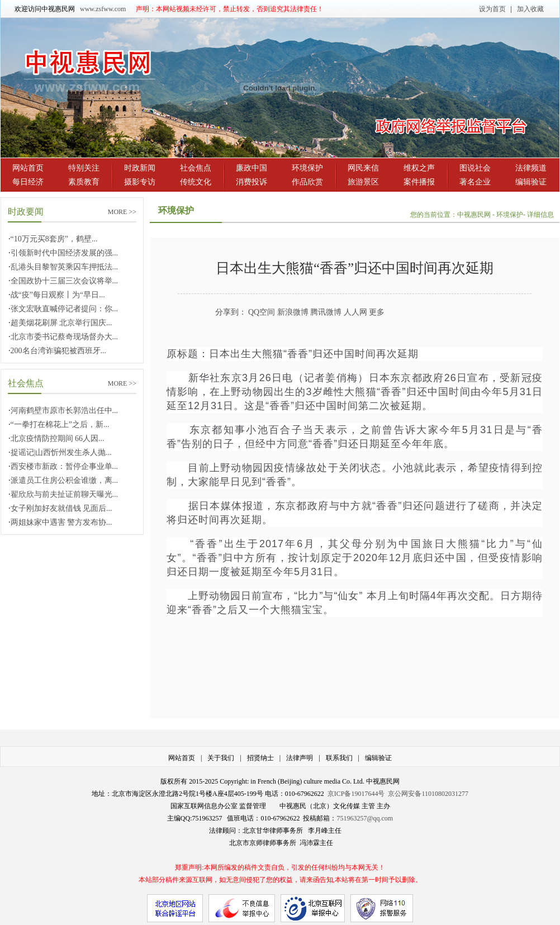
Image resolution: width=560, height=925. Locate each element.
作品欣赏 (307, 182)
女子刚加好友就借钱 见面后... (61, 508)
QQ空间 (262, 312)
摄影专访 (140, 182)
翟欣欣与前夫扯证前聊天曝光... (65, 494)
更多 (377, 312)
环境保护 (307, 168)
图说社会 (475, 168)
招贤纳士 (260, 758)
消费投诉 (251, 182)
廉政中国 (251, 168)
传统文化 (196, 182)
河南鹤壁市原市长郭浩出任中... (65, 411)
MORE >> (122, 212)
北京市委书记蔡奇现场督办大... (65, 337)
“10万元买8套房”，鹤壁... (54, 239)
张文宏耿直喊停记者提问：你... (65, 309)
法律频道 (531, 168)
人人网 (355, 312)
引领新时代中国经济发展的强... (65, 253)
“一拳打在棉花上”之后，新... (60, 424)
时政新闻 (140, 168)
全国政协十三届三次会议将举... (65, 281)
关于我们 (221, 758)
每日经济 (28, 182)
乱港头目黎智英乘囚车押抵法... (65, 267)
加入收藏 (530, 9)
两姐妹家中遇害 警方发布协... (61, 522)
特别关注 (84, 168)
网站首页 (28, 168)
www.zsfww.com (103, 9)
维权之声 (419, 168)
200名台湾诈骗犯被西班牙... (59, 351)
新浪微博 (293, 312)
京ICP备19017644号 (356, 794)
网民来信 (363, 168)
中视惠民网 (475, 215)
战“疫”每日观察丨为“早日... (58, 295)
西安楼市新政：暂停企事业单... (65, 466)
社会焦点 (196, 168)
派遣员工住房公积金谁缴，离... (65, 480)
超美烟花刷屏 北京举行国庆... (61, 323)
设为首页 (492, 9)
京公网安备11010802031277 (428, 794)
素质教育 (84, 182)
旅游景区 (363, 182)
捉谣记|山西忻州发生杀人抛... (61, 452)
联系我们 (339, 758)
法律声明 (300, 758)
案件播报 (419, 182)
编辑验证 (531, 182)
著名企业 (475, 182)
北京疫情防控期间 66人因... (58, 438)
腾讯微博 (326, 312)
